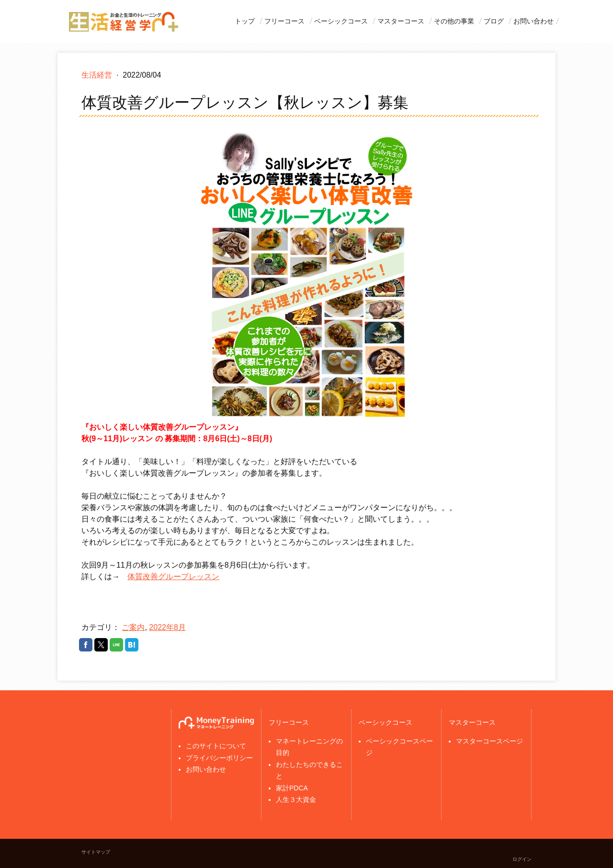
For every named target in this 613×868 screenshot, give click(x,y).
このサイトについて (216, 746)
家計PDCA (292, 788)
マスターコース (401, 21)
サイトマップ (96, 852)
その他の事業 (454, 21)
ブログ (494, 21)
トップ (245, 21)
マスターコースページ (489, 741)
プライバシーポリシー (219, 758)
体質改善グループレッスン (173, 577)
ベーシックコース (341, 21)
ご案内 (133, 627)
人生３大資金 (296, 799)
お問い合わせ (534, 21)
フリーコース (284, 21)
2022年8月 (167, 627)
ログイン (522, 859)
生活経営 (98, 75)
